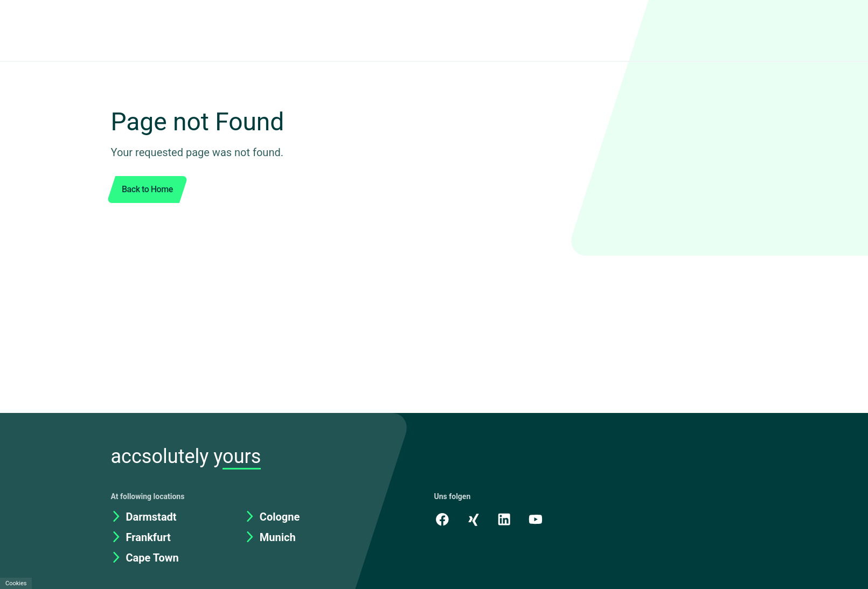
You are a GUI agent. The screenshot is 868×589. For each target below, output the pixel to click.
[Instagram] (601, 486)
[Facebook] (442, 486)
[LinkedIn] (506, 486)
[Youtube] (538, 486)
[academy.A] (570, 486)
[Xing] (474, 486)
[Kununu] (633, 486)
